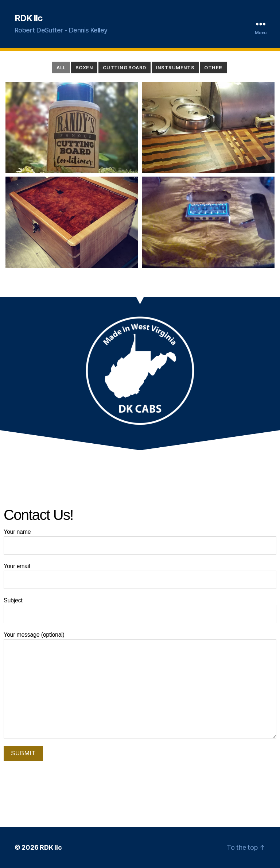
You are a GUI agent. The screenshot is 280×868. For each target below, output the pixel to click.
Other (213, 67)
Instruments (175, 67)
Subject (140, 610)
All (61, 67)
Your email (140, 576)
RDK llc (28, 18)
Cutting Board (125, 67)
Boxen (84, 67)
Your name (140, 542)
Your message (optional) (140, 685)
